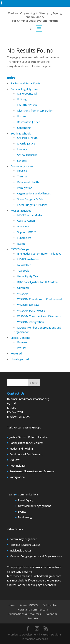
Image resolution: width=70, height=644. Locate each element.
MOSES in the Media (30, 215)
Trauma (22, 176)
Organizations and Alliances (34, 193)
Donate (33, 618)
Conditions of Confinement (26, 454)
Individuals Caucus (21, 550)
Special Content (20, 338)
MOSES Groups (20, 249)
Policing (22, 99)
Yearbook (23, 271)
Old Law (15, 460)
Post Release (18, 466)
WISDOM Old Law (28, 305)
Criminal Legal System (24, 89)
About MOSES (29, 605)
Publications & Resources (25, 614)
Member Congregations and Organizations (36, 556)
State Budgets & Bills (30, 199)
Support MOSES (27, 232)
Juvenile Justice (26, 143)
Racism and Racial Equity (26, 83)
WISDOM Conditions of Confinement (40, 299)
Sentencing (24, 128)
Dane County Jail (27, 94)
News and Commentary (33, 609)
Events (21, 244)
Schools (22, 161)
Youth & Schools (21, 133)
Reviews (22, 342)
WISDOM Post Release (31, 311)
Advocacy (23, 226)
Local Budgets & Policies (32, 205)
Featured (16, 353)
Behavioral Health (28, 182)
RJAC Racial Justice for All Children (37, 282)
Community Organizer (23, 539)
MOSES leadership (28, 259)
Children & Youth (27, 138)
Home (11, 605)
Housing (22, 171)
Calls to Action (26, 221)
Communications (28, 494)
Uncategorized (20, 359)
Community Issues (22, 166)
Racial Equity (26, 500)
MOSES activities (21, 211)
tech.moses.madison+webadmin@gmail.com (34, 576)
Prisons (22, 116)
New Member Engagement (34, 506)
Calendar (51, 614)
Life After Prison (27, 105)
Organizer (23, 288)
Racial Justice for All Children (27, 443)
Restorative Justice (29, 122)
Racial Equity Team (29, 276)
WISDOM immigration (31, 322)
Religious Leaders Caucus (25, 545)
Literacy (22, 149)
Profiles (22, 348)
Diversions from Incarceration (35, 111)
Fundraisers (24, 238)
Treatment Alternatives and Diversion (32, 471)
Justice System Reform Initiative (29, 437)
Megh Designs (52, 634)
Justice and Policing (21, 449)
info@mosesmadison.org (34, 399)
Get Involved (50, 605)
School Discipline (27, 155)
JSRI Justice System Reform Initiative (39, 254)
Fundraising (25, 517)
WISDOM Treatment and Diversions (39, 316)
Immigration (25, 188)
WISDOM (23, 294)
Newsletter (24, 265)
